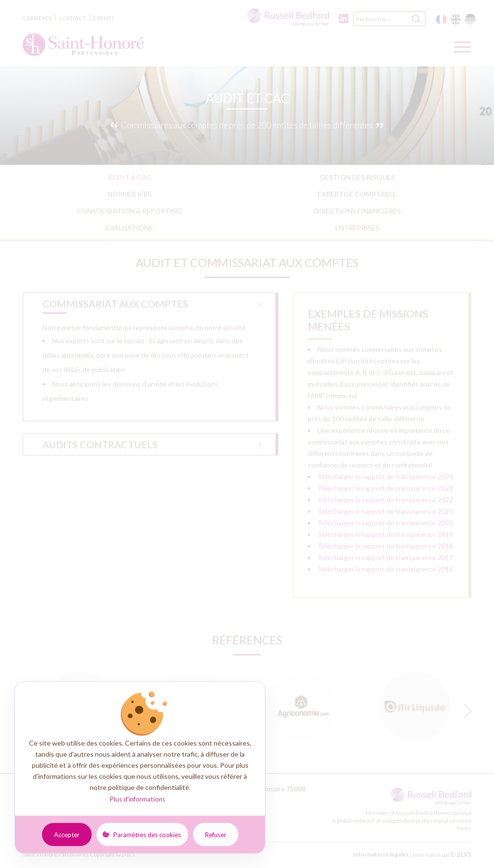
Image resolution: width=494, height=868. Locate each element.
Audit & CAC (130, 177)
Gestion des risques (357, 177)
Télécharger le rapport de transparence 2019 (385, 534)
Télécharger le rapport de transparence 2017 (385, 557)
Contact (72, 18)
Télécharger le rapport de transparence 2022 (385, 500)
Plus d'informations (137, 799)
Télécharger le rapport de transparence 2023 (385, 488)
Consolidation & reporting (130, 211)
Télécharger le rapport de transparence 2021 (385, 511)
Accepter (67, 834)
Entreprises (357, 228)
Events (104, 18)
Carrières (37, 18)
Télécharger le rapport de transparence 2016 (385, 569)
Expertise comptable (357, 194)
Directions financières (357, 211)
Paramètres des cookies (147, 834)
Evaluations (129, 228)
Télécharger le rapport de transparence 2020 (385, 523)
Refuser (216, 834)
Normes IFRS (130, 194)
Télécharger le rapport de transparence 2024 (385, 476)
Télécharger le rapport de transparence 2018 (385, 546)
